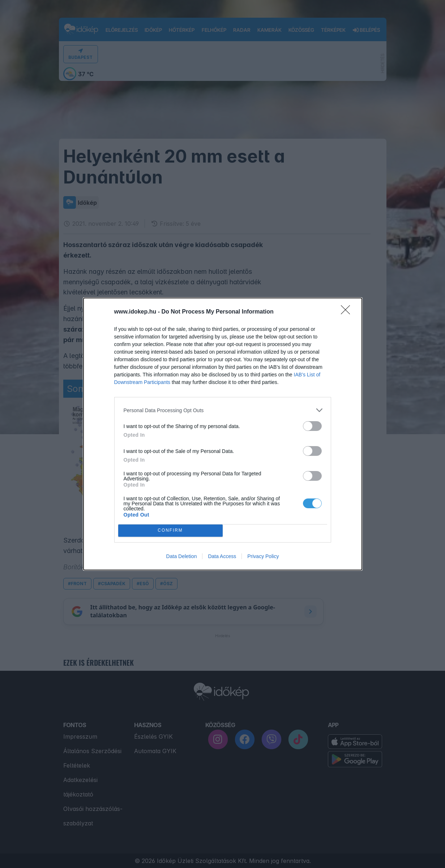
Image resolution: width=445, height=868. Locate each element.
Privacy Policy (263, 556)
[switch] (312, 426)
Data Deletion (182, 556)
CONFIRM (170, 531)
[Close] (348, 312)
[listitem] (223, 410)
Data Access (222, 556)
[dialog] (223, 434)
